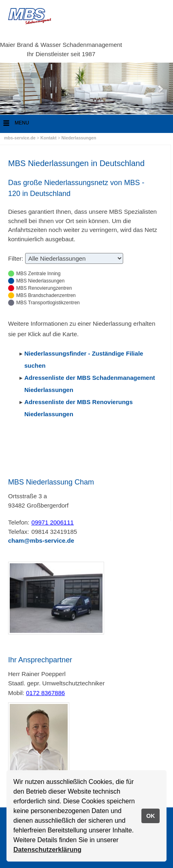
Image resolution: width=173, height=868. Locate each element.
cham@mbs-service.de (41, 540)
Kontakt (49, 138)
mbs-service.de (20, 138)
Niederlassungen (79, 138)
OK (151, 816)
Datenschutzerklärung (47, 850)
